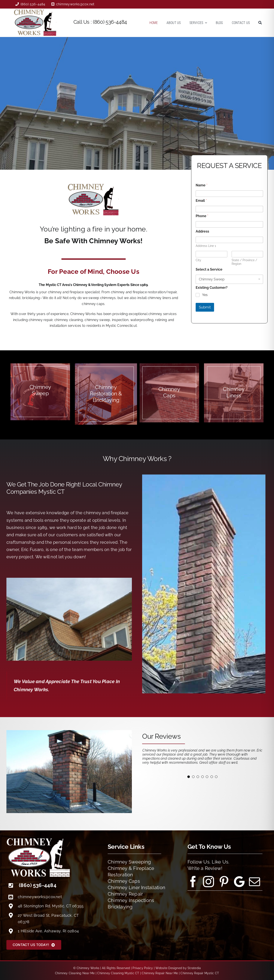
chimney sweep (97, 320)
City (198, 260)
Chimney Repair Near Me (160, 973)
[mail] (255, 882)
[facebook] (193, 882)
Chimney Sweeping (129, 862)
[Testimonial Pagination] (189, 777)
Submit (205, 307)
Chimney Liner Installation (136, 887)
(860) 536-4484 (110, 22)
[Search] (260, 23)
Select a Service (209, 269)
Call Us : (83, 22)
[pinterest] (224, 882)
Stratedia (194, 968)
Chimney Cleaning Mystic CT (118, 973)
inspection (120, 320)
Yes (205, 295)
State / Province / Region (244, 262)
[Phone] (229, 224)
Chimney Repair (125, 894)
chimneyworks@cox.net (40, 897)
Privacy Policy (143, 968)
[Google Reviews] (239, 882)
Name (202, 185)
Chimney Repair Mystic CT (200, 973)
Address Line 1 (206, 246)
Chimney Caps (124, 881)
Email (201, 201)
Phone (202, 216)
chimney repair (41, 320)
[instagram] (208, 882)
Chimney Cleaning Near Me (75, 973)
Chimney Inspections (131, 900)
